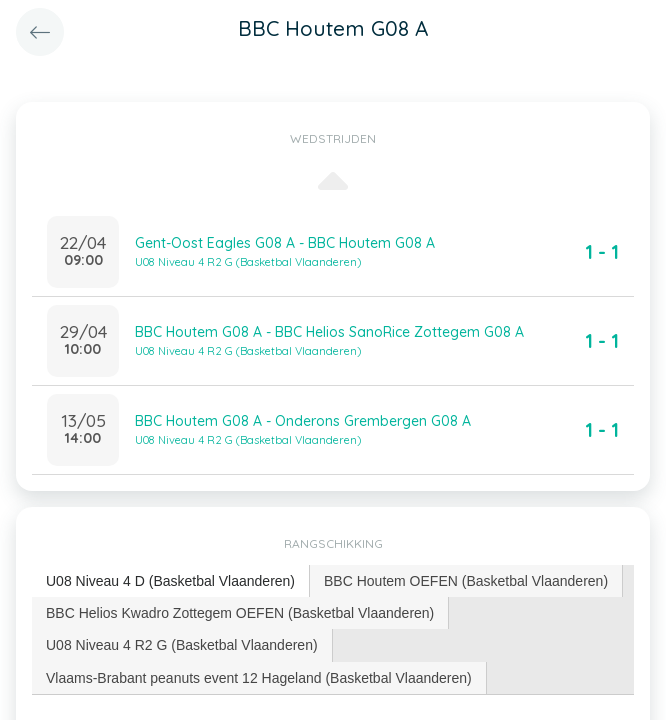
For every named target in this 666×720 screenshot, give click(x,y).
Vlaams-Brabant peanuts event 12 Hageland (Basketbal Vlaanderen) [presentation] (259, 678)
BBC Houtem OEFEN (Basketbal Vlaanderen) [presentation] (466, 581)
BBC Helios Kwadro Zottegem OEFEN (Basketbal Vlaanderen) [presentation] (240, 613)
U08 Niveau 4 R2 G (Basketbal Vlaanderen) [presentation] (182, 645)
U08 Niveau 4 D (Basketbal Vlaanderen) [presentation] (170, 581)
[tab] (171, 581)
